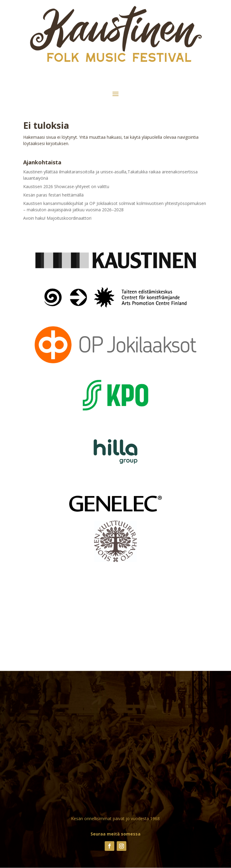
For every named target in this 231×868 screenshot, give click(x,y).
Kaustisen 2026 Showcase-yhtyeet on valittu (66, 186)
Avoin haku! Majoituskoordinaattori (57, 218)
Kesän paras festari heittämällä (53, 195)
